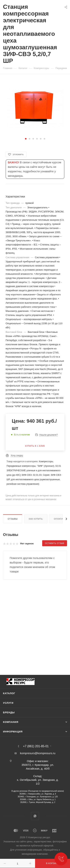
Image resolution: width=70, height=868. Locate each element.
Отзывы (13, 519)
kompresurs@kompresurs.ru (38, 753)
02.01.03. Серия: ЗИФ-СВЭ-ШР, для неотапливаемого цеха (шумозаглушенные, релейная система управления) (34, 479)
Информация (13, 732)
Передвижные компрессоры (21, 466)
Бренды (9, 712)
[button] (26, 139)
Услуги (8, 703)
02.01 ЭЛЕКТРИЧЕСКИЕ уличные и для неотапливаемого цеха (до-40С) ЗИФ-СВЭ (34, 470)
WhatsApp (35, 816)
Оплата (58, 519)
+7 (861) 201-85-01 (36, 746)
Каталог (9, 693)
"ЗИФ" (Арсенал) (46, 466)
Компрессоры (46, 461)
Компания (11, 722)
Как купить (36, 519)
